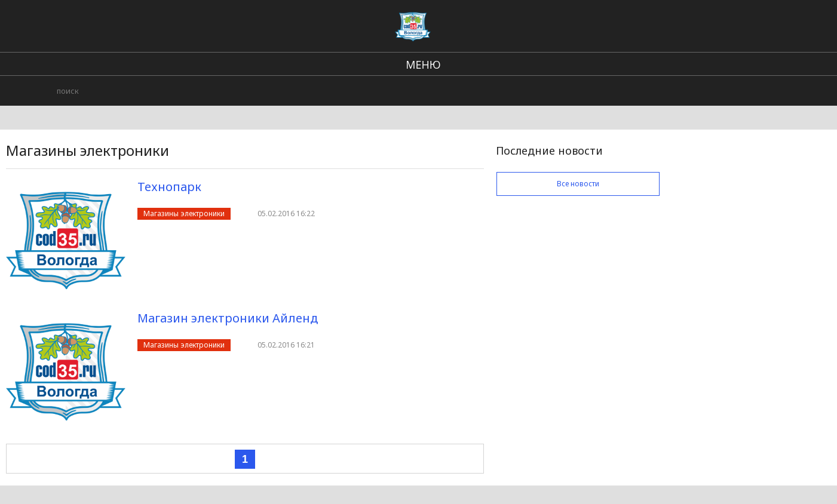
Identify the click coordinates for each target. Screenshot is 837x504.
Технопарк (169, 187)
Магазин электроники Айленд (228, 318)
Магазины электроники (184, 213)
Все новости (578, 184)
